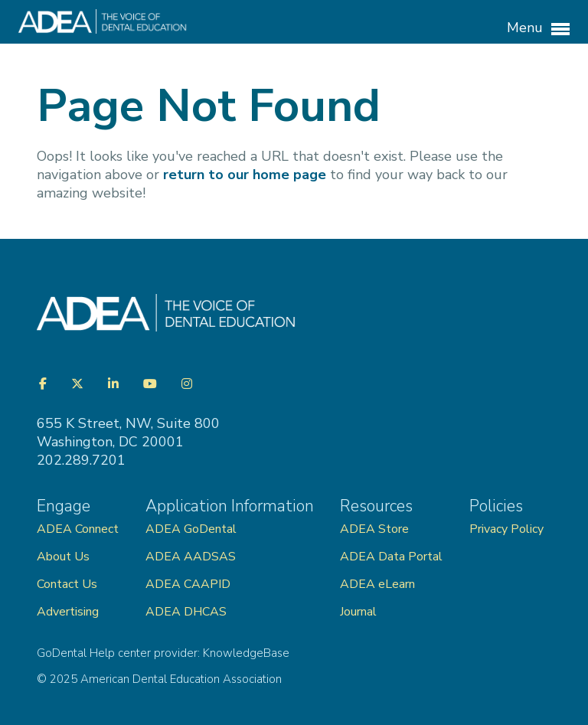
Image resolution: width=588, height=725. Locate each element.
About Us (63, 557)
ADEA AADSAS (191, 557)
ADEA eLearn (377, 584)
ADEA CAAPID (188, 584)
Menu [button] (538, 28)
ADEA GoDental (191, 529)
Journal (358, 612)
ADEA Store (374, 529)
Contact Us (67, 584)
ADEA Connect (78, 529)
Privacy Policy (506, 529)
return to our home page (245, 175)
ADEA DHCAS (186, 612)
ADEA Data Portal (391, 557)
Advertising (69, 612)
